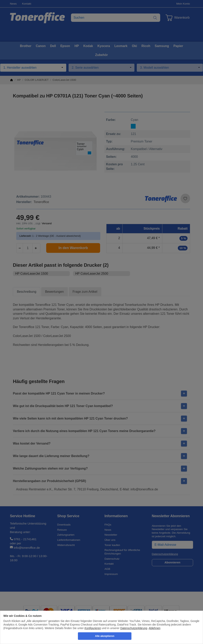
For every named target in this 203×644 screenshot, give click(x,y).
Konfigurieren (93, 628)
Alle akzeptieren (105, 636)
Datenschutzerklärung (134, 628)
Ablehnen (155, 628)
